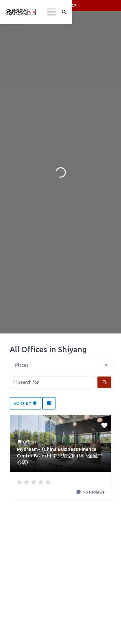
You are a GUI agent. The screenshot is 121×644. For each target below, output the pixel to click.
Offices (30, 442)
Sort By (25, 403)
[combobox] (60, 365)
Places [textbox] (22, 365)
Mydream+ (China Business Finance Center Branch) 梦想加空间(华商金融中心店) (60, 456)
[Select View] (49, 403)
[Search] (104, 382)
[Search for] (52, 382)
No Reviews (93, 492)
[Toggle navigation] (52, 12)
